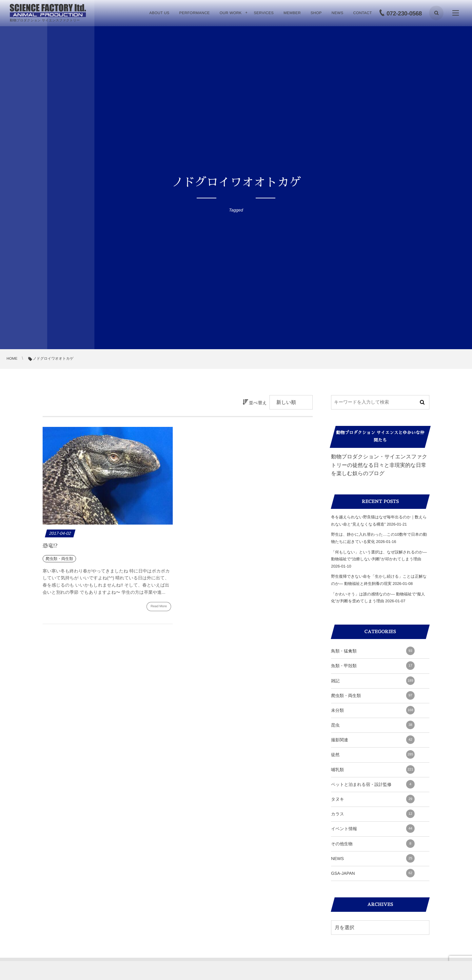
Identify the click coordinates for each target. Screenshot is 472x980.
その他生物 (373, 844)
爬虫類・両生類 (373, 695)
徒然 (373, 754)
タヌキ (373, 799)
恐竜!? (50, 546)
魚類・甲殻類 (373, 666)
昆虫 (373, 725)
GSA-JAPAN (373, 873)
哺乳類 (373, 770)
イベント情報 (373, 829)
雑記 (373, 681)
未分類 (373, 710)
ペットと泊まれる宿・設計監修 (373, 784)
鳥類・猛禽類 (373, 651)
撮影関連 (373, 740)
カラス (373, 814)
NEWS (373, 858)
